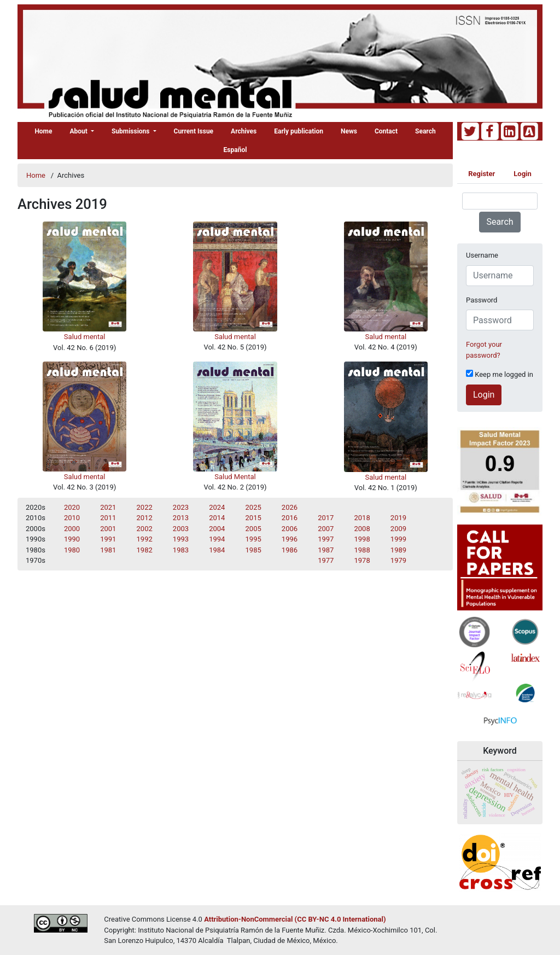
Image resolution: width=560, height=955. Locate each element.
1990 (72, 539)
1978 (362, 560)
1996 (290, 539)
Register (482, 174)
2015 (253, 518)
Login (523, 174)
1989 (398, 550)
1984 (217, 550)
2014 (217, 518)
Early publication (299, 131)
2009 (398, 529)
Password (482, 300)
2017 (326, 518)
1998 (362, 539)
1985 (253, 550)
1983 (181, 550)
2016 (290, 518)
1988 (362, 550)
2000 (72, 529)
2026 (290, 507)
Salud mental (85, 337)
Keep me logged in (500, 374)
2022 (145, 507)
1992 (145, 539)
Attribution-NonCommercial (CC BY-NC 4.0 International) (295, 919)
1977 (326, 560)
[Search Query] (500, 201)
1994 (217, 539)
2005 (253, 529)
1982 (145, 550)
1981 (108, 550)
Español (235, 150)
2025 (253, 507)
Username (482, 255)
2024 (217, 507)
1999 (398, 539)
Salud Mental (235, 477)
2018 (362, 518)
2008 (362, 529)
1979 (398, 560)
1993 (181, 539)
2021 (108, 507)
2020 (72, 507)
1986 (290, 550)
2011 (108, 518)
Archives (244, 131)
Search (425, 131)
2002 (145, 529)
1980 (72, 550)
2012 (145, 518)
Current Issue (194, 131)
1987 (326, 550)
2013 (181, 518)
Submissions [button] (132, 131)
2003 (181, 529)
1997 (326, 539)
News (349, 131)
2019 (398, 518)
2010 (72, 518)
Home (43, 131)
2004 (217, 529)
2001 (108, 529)
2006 (290, 529)
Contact (386, 131)
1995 (253, 539)
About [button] (80, 131)
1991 (108, 539)
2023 (181, 507)
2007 (326, 529)
